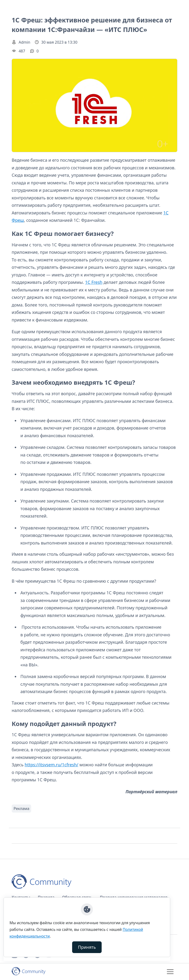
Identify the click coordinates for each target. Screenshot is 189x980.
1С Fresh (94, 282)
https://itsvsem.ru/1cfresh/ (52, 765)
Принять (87, 947)
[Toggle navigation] (170, 972)
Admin (24, 42)
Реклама (21, 809)
